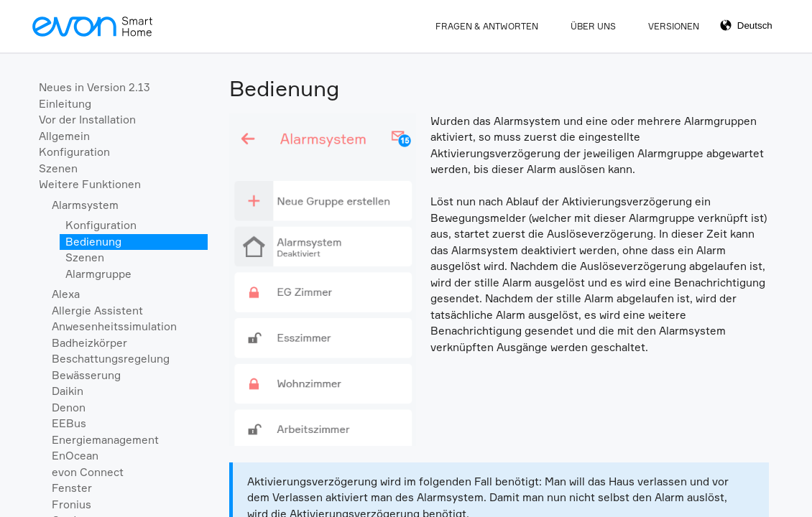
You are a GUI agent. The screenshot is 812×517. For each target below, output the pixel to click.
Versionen (674, 26)
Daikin (68, 391)
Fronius (71, 504)
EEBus (69, 423)
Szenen (58, 168)
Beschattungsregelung (111, 359)
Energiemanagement (105, 440)
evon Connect (88, 472)
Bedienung (93, 242)
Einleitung (65, 104)
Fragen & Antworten (487, 26)
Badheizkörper (89, 343)
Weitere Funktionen (90, 184)
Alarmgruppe (98, 274)
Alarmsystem (85, 205)
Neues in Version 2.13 (94, 87)
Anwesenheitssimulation (114, 326)
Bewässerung (86, 375)
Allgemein (64, 136)
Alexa (66, 294)
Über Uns (593, 26)
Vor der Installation (87, 120)
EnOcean (75, 456)
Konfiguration (74, 152)
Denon (69, 407)
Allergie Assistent (97, 311)
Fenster (72, 488)
